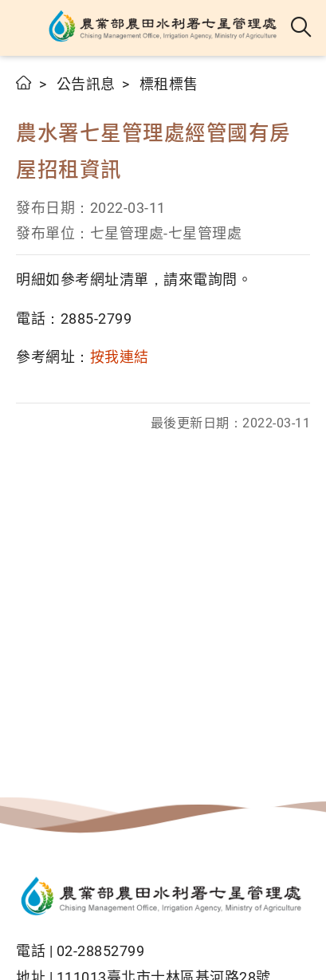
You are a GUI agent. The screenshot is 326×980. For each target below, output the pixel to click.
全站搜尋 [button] (302, 28)
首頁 (24, 83)
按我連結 (120, 357)
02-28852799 (101, 951)
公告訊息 (86, 84)
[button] (26, 28)
